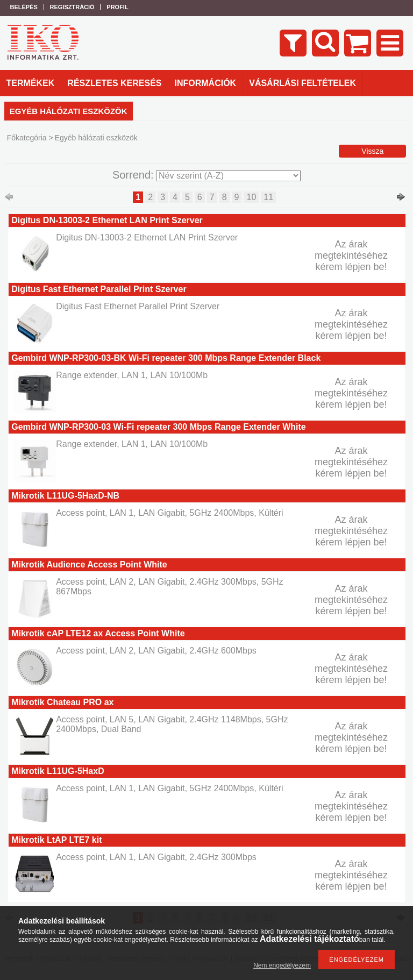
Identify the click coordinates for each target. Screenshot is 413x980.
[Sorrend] (228, 176)
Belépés (24, 7)
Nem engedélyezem (282, 965)
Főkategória (27, 138)
